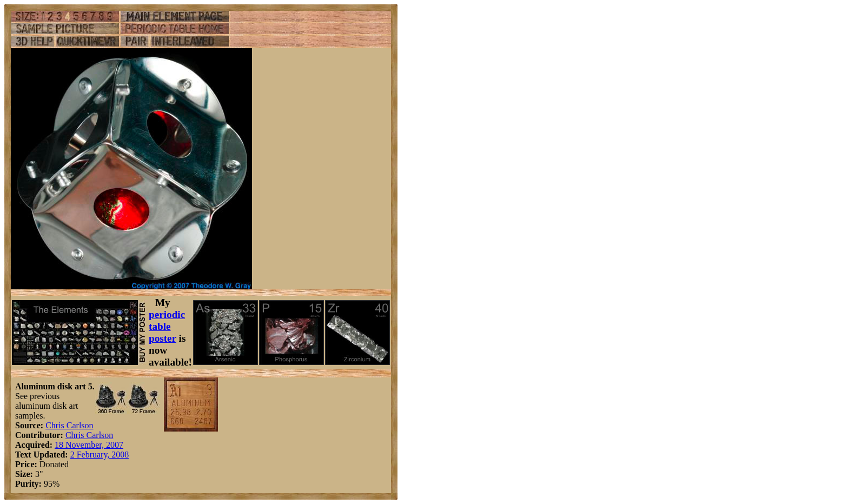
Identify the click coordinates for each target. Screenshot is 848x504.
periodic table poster (167, 326)
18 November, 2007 (89, 445)
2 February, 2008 (100, 455)
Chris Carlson (69, 425)
